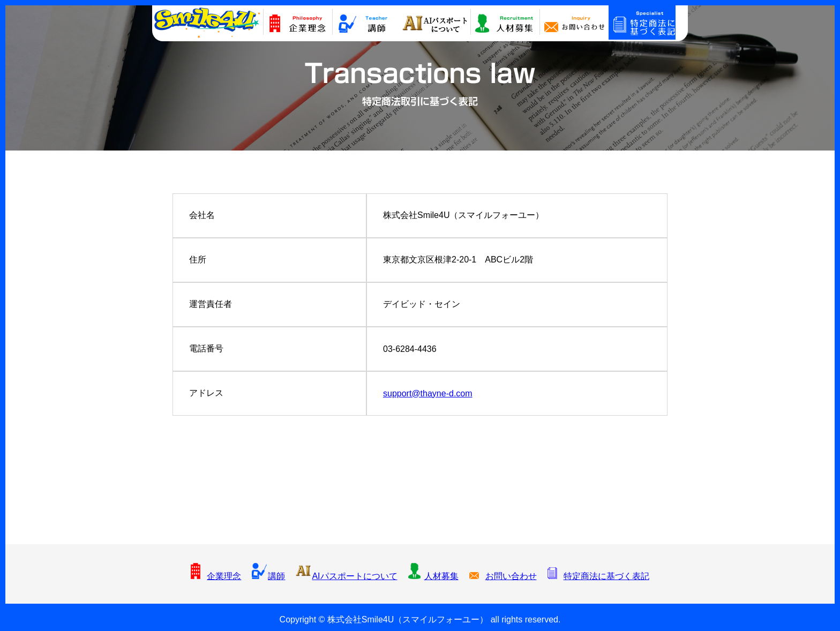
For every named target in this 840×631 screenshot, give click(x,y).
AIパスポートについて (346, 576)
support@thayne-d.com (428, 393)
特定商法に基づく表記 (598, 576)
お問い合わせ (503, 576)
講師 (268, 576)
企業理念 (216, 576)
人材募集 (433, 576)
